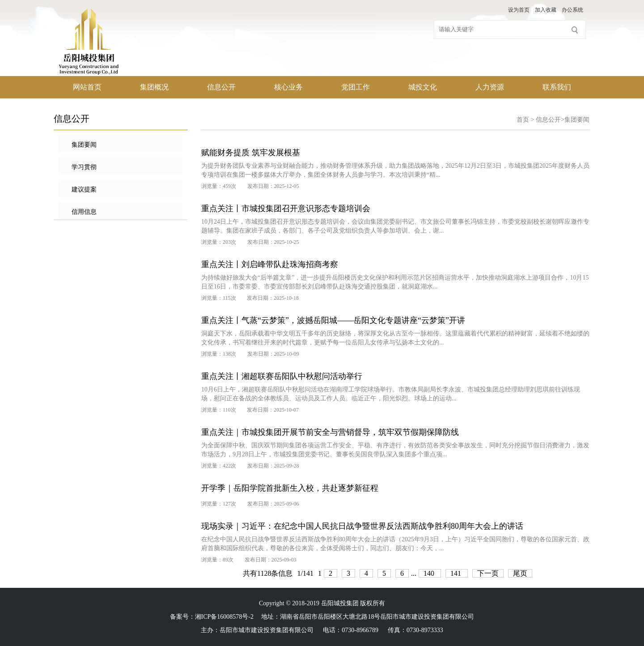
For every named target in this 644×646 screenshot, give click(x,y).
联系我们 (557, 87)
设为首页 (519, 10)
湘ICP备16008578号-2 (224, 617)
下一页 (488, 573)
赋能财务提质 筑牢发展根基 (251, 153)
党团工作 (356, 87)
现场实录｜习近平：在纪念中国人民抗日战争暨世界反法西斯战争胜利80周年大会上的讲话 (362, 526)
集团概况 (154, 87)
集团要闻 (84, 145)
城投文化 (423, 87)
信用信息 (84, 212)
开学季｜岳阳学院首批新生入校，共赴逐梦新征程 (290, 488)
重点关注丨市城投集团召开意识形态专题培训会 (286, 208)
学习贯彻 (84, 167)
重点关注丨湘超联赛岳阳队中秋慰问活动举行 (282, 376)
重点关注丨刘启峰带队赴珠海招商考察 (270, 264)
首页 (523, 120)
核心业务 (288, 87)
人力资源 (490, 87)
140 (430, 573)
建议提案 (84, 189)
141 (457, 573)
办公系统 (572, 10)
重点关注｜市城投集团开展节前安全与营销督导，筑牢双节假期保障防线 (330, 432)
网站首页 (87, 87)
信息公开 (221, 87)
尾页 (520, 573)
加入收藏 (546, 10)
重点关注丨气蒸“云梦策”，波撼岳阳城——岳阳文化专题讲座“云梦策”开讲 (333, 320)
